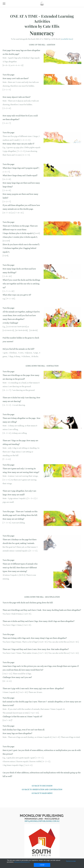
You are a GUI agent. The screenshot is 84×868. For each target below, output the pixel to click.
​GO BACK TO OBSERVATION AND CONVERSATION (42, 790)
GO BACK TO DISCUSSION (42, 786)
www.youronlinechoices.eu (22, 862)
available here (67, 39)
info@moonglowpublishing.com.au (42, 821)
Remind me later (71, 861)
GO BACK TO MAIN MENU (42, 793)
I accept (42, 865)
